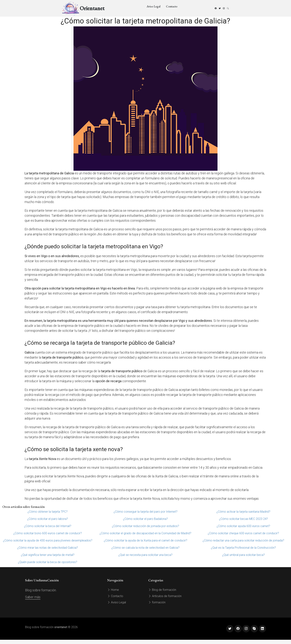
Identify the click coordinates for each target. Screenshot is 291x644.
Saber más (33, 597)
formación (157, 602)
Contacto (172, 6)
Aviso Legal (154, 6)
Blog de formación (162, 590)
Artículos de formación (165, 596)
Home (113, 590)
